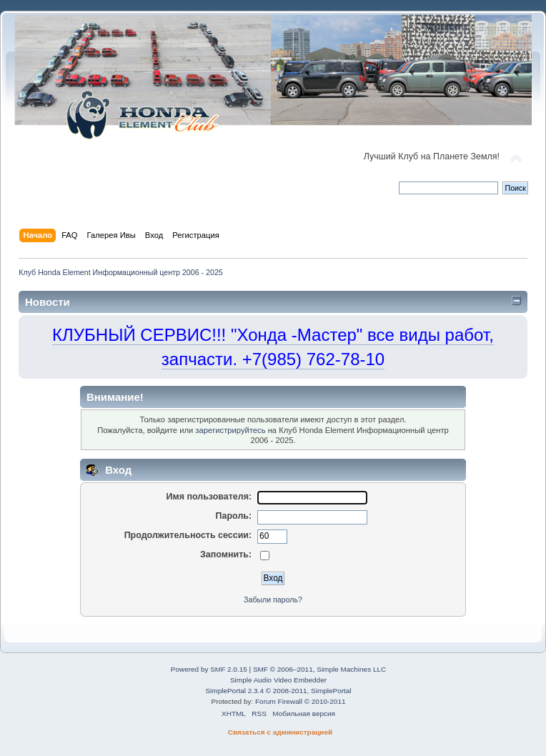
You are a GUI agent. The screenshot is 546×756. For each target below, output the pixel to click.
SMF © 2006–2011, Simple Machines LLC (319, 669)
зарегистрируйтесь (230, 430)
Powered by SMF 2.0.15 (209, 669)
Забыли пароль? (273, 600)
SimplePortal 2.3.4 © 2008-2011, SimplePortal (278, 691)
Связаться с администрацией (280, 732)
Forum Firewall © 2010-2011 (300, 701)
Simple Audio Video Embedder (278, 680)
